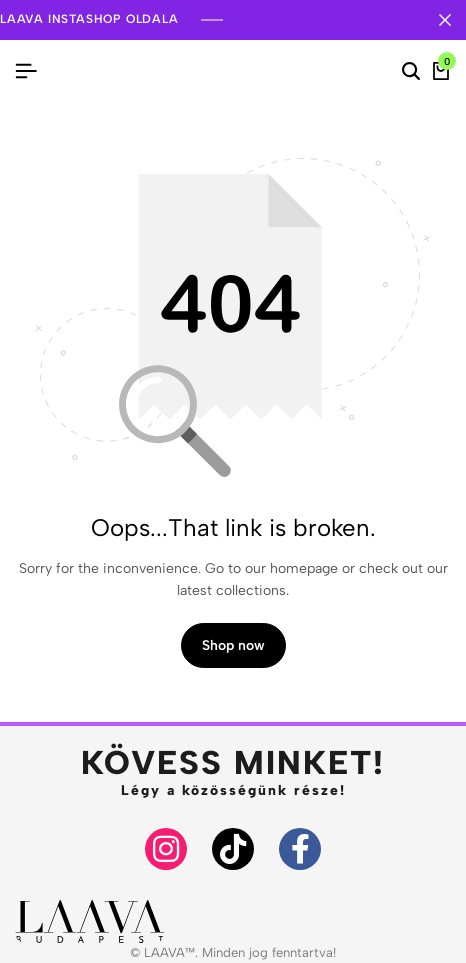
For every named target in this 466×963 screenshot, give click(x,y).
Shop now (233, 645)
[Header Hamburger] (26, 71)
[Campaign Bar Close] (445, 20)
